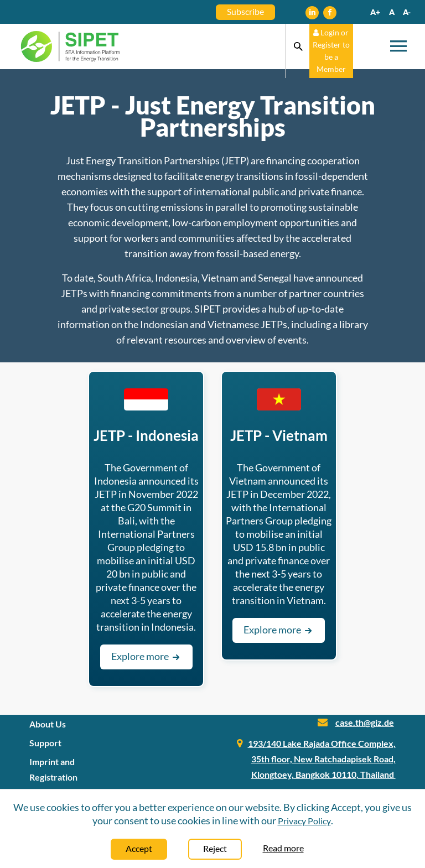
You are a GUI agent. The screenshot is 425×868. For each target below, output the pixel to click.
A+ (375, 12)
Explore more (146, 656)
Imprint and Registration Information (53, 777)
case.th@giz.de (365, 722)
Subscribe (245, 11)
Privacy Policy (304, 821)
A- (407, 12)
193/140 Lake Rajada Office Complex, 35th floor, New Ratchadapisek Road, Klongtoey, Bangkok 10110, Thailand (322, 759)
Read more (283, 848)
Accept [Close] (139, 848)
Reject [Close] (215, 848)
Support (45, 743)
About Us (48, 724)
